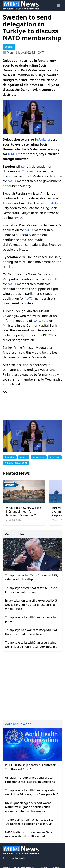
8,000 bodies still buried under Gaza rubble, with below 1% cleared (29, 834)
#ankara (55, 457)
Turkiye (27, 171)
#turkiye (10, 457)
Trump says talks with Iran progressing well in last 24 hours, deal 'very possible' (31, 645)
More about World (18, 724)
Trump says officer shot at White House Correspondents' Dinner (31, 590)
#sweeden (39, 457)
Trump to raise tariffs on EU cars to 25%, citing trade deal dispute (32, 577)
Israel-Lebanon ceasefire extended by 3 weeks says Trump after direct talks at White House (31, 605)
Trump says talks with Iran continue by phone (31, 619)
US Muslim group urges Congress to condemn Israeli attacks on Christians (30, 780)
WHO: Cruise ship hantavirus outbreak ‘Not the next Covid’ (30, 767)
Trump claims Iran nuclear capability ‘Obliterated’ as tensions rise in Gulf (29, 822)
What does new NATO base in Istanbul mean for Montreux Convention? (23, 512)
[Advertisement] (32, 685)
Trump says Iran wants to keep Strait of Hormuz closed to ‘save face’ (31, 632)
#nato (24, 457)
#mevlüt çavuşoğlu (16, 463)
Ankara (44, 139)
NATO (12, 154)
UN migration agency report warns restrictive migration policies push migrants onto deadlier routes (28, 807)
